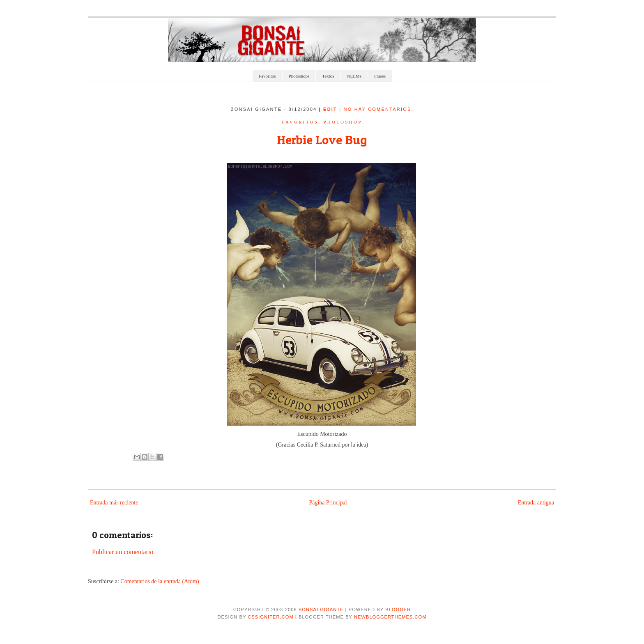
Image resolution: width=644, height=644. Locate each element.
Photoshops (299, 76)
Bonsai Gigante (321, 610)
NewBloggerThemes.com (390, 617)
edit (331, 109)
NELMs (354, 76)
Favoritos (267, 76)
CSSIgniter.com (270, 617)
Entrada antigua (536, 503)
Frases (380, 76)
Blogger (398, 610)
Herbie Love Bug (322, 140)
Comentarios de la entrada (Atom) (160, 581)
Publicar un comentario (123, 552)
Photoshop (343, 122)
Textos (328, 76)
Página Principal (328, 503)
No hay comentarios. (379, 109)
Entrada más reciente (114, 503)
